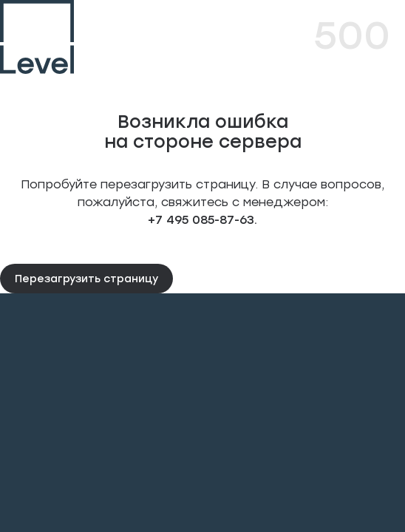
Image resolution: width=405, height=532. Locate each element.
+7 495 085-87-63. (202, 219)
